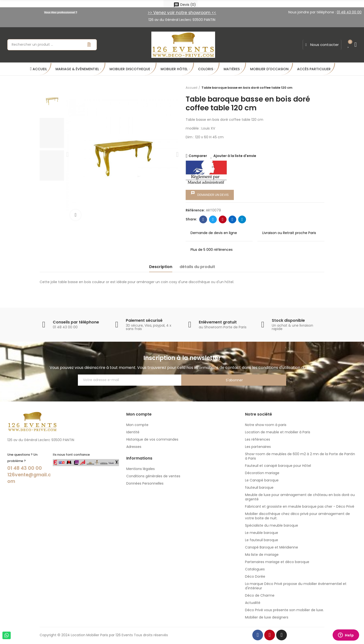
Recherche (89, 45)
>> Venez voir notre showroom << (182, 13)
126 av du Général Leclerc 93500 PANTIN (182, 20)
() (185, 5)
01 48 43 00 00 (25, 468)
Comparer (198, 156)
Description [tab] (161, 267)
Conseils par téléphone (76, 322)
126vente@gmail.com (29, 478)
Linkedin (232, 219)
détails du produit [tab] (197, 267)
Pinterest (223, 219)
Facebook (203, 219)
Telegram (242, 219)
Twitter (213, 219)
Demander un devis (210, 194)
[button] (322, 45)
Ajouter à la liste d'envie (235, 156)
